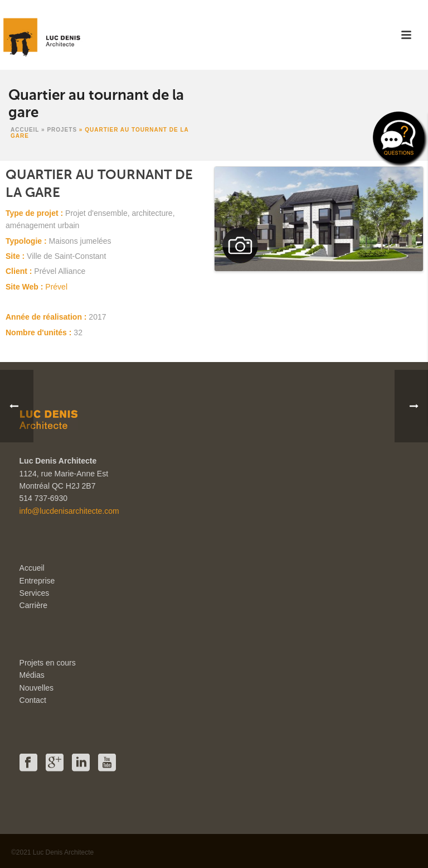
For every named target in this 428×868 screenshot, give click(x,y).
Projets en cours (48, 663)
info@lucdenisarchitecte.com (69, 511)
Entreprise (37, 581)
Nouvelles (37, 688)
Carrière (34, 605)
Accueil (25, 130)
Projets (62, 130)
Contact (33, 700)
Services (35, 593)
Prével (56, 287)
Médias (32, 675)
